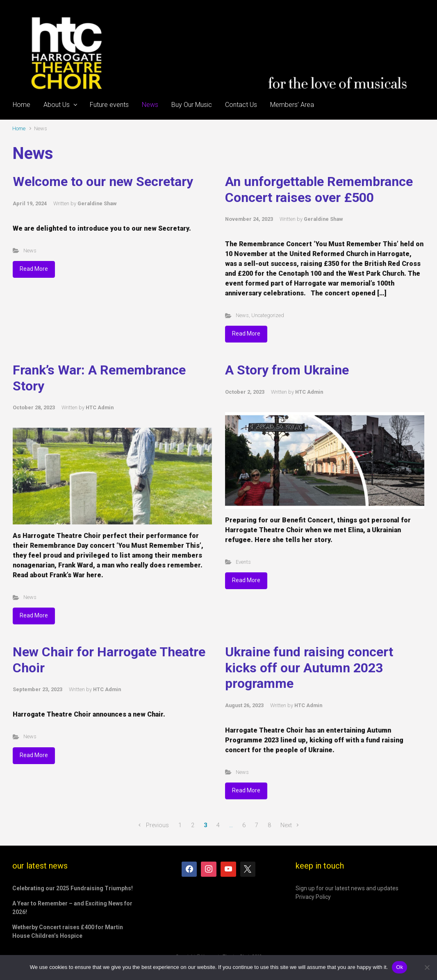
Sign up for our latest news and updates (347, 888)
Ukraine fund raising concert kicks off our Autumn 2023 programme (309, 668)
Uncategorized (268, 315)
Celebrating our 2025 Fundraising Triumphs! (73, 888)
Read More (34, 269)
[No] (427, 967)
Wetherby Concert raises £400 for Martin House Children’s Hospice (68, 931)
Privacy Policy (313, 897)
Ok (399, 967)
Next (286, 825)
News (30, 251)
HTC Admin (100, 407)
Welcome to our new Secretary (103, 181)
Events (243, 562)
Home (19, 128)
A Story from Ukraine (287, 370)
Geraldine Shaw (97, 203)
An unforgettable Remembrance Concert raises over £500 (319, 189)
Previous (157, 825)
